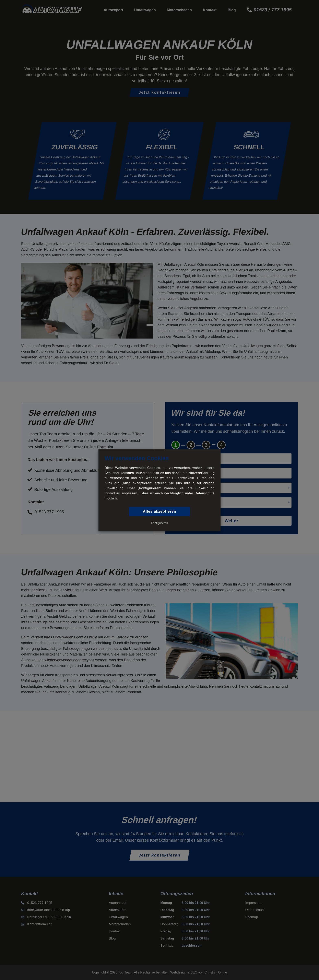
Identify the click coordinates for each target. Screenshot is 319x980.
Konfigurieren (159, 523)
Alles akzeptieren (159, 511)
